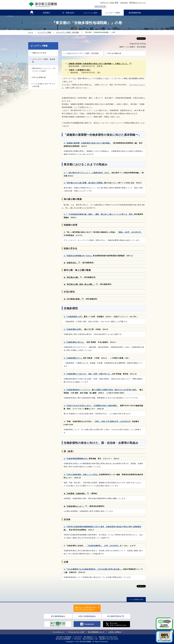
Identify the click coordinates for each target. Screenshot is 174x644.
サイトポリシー (58, 632)
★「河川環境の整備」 (72, 299)
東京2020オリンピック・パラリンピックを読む (44, 70)
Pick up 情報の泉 (114, 53)
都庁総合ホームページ (138, 3)
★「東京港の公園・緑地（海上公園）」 (79, 284)
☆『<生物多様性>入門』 (73, 317)
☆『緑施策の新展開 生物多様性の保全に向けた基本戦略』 (87, 143)
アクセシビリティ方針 (76, 632)
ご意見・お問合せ (115, 632)
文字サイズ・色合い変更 (109, 3)
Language (124, 3)
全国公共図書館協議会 (87, 616)
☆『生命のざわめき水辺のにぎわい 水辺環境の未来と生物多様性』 (91, 406)
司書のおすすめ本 (39, 53)
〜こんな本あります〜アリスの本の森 (44, 85)
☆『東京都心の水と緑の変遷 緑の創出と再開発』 (84, 183)
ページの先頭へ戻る (136, 600)
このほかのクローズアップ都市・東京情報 (82, 53)
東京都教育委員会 (114, 616)
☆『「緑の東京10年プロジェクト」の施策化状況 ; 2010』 (87, 173)
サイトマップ (100, 7)
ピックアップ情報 (39, 46)
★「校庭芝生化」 (71, 263)
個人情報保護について (96, 632)
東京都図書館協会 (58, 616)
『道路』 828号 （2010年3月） (130, 232)
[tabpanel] (87, 608)
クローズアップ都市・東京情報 (44, 61)
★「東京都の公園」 (72, 277)
